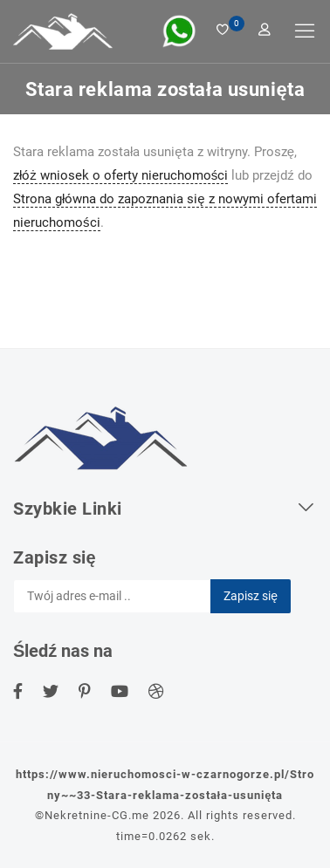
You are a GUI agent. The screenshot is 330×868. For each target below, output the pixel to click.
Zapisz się (251, 596)
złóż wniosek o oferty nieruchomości (120, 175)
